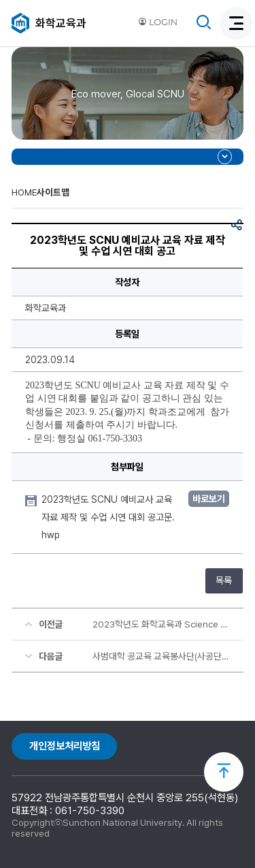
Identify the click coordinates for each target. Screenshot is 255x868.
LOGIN (158, 22)
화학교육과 (61, 23)
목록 (224, 580)
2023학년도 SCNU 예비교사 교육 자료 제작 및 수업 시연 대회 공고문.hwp (108, 517)
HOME (24, 192)
